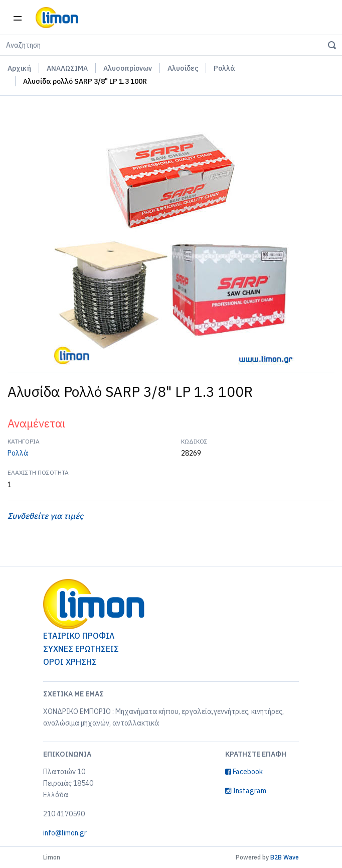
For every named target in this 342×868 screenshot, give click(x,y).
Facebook (244, 772)
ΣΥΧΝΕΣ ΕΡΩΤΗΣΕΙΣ (81, 649)
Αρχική (19, 68)
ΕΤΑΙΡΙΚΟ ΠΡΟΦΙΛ (79, 636)
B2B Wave (285, 857)
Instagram (246, 791)
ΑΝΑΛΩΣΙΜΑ (67, 68)
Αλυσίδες (183, 68)
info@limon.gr (65, 833)
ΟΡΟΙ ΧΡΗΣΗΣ (70, 662)
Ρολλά (224, 68)
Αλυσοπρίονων (128, 68)
